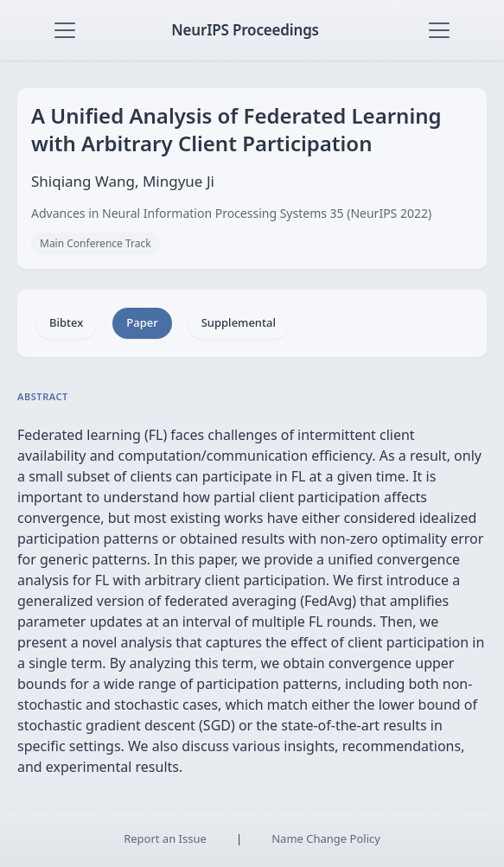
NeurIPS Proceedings (245, 30)
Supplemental (239, 322)
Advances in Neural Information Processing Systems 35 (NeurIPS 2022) (231, 213)
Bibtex (66, 322)
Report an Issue (165, 838)
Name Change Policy (326, 838)
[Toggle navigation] (65, 30)
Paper (142, 322)
